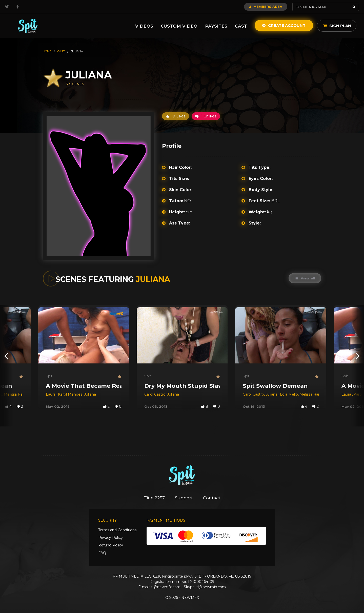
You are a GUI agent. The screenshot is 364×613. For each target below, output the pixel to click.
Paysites (216, 26)
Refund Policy (111, 545)
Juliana (90, 394)
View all (305, 278)
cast (61, 51)
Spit (49, 376)
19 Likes (176, 116)
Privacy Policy (110, 538)
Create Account (284, 25)
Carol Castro (155, 394)
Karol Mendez (70, 394)
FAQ (102, 553)
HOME (47, 51)
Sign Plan (337, 26)
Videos (144, 26)
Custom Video (179, 26)
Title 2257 (154, 498)
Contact (212, 498)
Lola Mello (289, 394)
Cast (241, 26)
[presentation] (6, 356)
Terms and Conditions (117, 530)
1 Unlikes (206, 116)
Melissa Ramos (17, 394)
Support (184, 498)
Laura (51, 394)
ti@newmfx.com (166, 587)
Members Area (266, 7)
